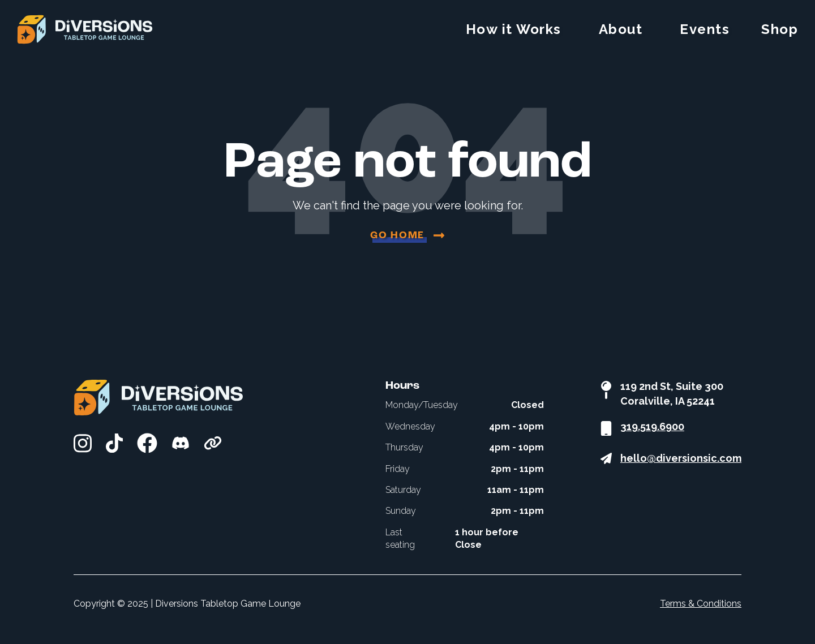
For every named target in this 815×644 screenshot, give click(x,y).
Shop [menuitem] (780, 29)
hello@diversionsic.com (681, 458)
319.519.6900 (652, 426)
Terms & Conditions (701, 604)
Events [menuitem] (705, 29)
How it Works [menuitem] (514, 29)
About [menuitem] (621, 29)
